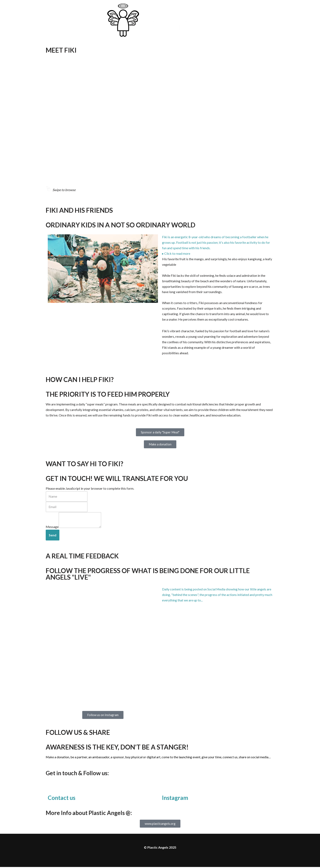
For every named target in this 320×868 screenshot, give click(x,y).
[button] (217, 242)
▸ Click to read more (176, 254)
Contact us (62, 798)
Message (52, 528)
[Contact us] (53, 788)
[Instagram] (167, 788)
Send (53, 536)
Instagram (175, 798)
